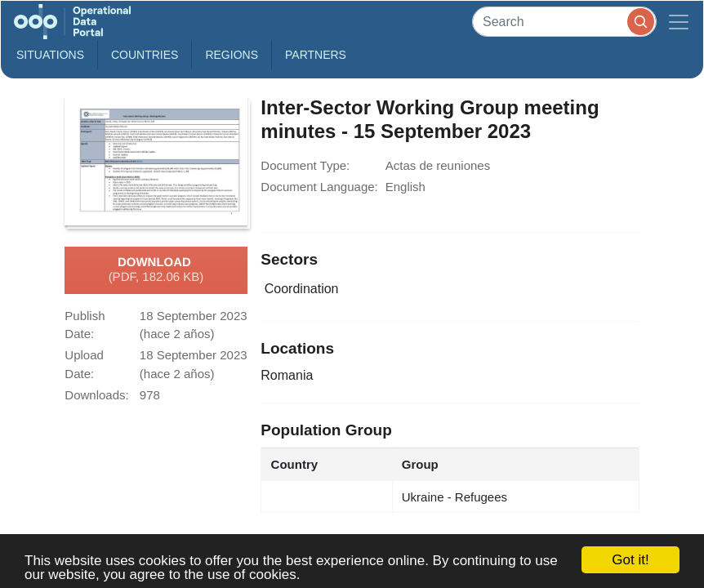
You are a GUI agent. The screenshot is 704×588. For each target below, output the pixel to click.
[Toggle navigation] (679, 22)
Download (156, 270)
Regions (232, 55)
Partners (316, 55)
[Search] (564, 22)
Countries (145, 55)
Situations (50, 55)
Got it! (630, 560)
